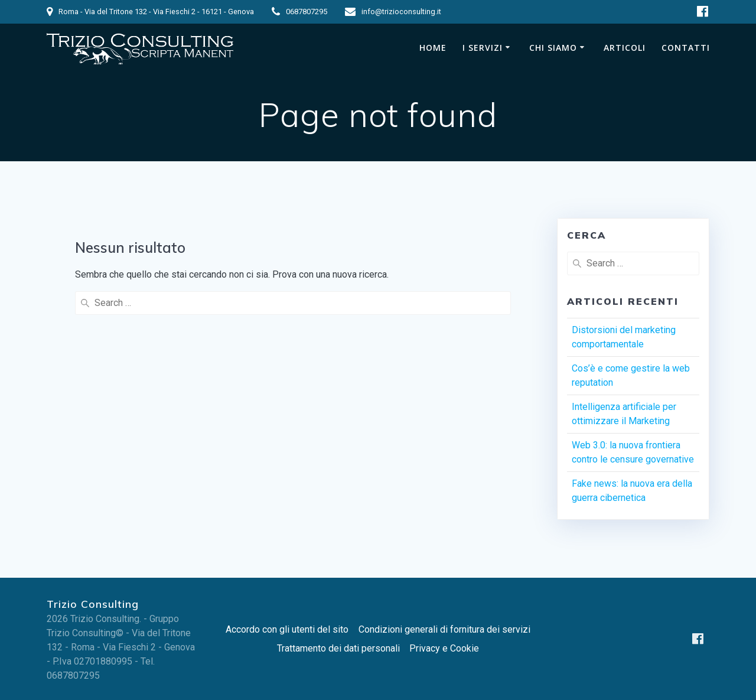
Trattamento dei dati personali (338, 648)
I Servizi (483, 48)
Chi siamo (553, 48)
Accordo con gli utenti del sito (287, 629)
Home (433, 48)
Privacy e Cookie (444, 648)
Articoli (625, 48)
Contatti (686, 48)
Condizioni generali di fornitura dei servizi (444, 629)
